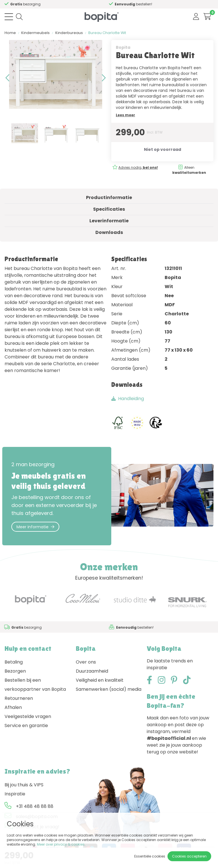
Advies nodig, (138, 167)
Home (10, 33)
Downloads (109, 232)
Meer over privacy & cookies (61, 844)
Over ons (86, 662)
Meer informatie (35, 527)
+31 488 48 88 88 (35, 806)
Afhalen (13, 707)
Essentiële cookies (150, 856)
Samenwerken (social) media (109, 689)
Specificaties (109, 209)
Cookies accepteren (189, 856)
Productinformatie (109, 198)
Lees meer (125, 115)
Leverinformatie (109, 221)
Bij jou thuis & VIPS (24, 785)
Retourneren (19, 698)
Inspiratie (15, 794)
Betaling (14, 662)
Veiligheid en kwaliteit (100, 680)
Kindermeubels (35, 33)
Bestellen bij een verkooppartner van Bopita (35, 685)
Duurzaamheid (92, 671)
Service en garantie (26, 726)
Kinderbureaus (69, 33)
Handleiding (128, 399)
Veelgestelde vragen (28, 716)
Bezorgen (15, 671)
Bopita (123, 47)
